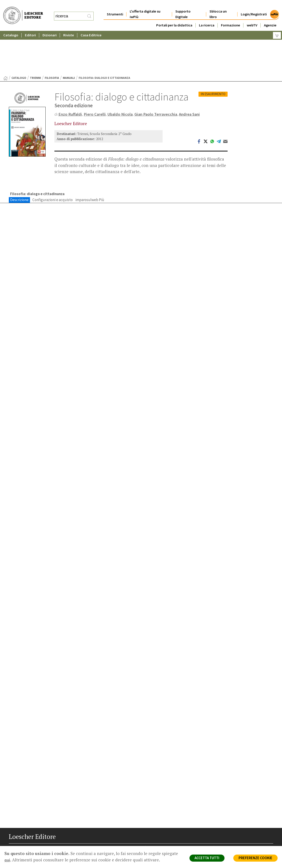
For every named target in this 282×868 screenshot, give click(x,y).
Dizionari (50, 26)
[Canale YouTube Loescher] (38, 846)
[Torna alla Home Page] (6, 35)
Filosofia (52, 35)
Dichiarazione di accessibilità (238, 831)
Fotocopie (226, 826)
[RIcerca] (89, 12)
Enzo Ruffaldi (70, 71)
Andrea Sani (193, 71)
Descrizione (19, 157)
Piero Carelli (96, 71)
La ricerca (207, 16)
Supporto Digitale (183, 5)
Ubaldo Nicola (122, 71)
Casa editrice (159, 805)
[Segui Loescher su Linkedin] (30, 846)
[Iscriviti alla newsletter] (47, 846)
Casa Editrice (91, 26)
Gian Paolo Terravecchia (158, 71)
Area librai (157, 815)
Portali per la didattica (174, 16)
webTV (252, 16)
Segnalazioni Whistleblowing (238, 810)
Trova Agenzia (160, 810)
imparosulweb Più (90, 157)
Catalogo (11, 26)
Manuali (69, 35)
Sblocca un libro (218, 5)
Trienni (35, 35)
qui (24, 860)
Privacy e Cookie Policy (234, 805)
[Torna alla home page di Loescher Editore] (23, 11)
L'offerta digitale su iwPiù (145, 5)
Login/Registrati (254, 5)
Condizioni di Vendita (233, 820)
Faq (153, 820)
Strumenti (115, 5)
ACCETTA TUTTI (205, 858)
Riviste (69, 26)
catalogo (19, 35)
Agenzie (270, 16)
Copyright (225, 815)
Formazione (231, 16)
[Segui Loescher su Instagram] (21, 846)
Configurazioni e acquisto (53, 157)
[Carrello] (277, 27)
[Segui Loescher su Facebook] (13, 846)
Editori (30, 26)
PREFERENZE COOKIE (255, 858)
